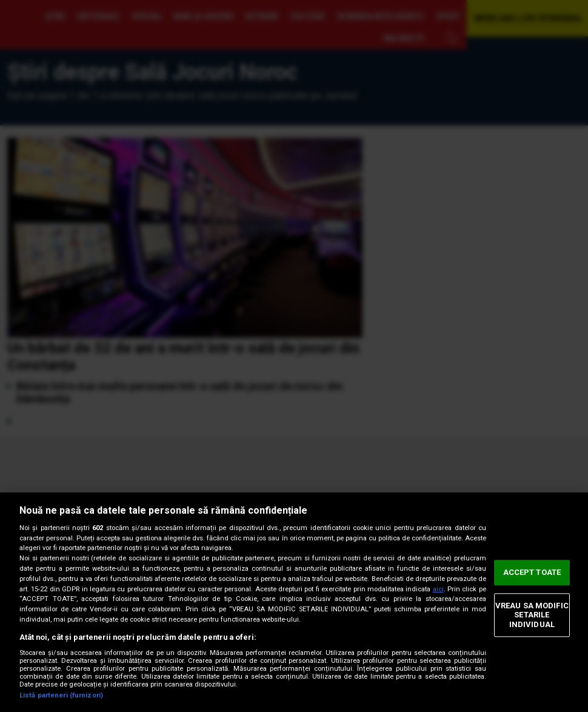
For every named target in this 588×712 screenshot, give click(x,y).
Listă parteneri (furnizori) (61, 695)
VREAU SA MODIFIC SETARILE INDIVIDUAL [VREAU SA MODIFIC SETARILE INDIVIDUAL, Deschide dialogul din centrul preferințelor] (532, 615)
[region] (294, 602)
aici (438, 589)
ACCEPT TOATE (532, 572)
